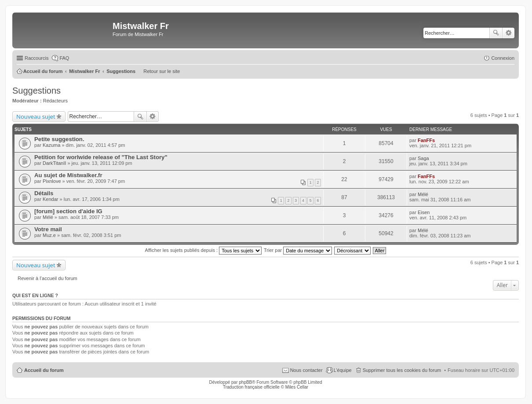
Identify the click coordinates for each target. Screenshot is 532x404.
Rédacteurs (55, 101)
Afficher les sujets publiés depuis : (204, 250)
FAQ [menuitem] (64, 58)
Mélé (423, 194)
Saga (423, 158)
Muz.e (49, 235)
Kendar (50, 199)
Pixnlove (52, 181)
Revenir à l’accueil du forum (47, 278)
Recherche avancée (508, 33)
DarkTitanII (54, 163)
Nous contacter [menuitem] (306, 370)
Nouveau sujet (36, 116)
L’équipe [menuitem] (343, 370)
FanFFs (426, 140)
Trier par (298, 250)
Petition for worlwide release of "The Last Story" (101, 157)
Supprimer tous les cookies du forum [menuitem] (402, 370)
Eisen (424, 212)
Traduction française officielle (251, 387)
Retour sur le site (162, 71)
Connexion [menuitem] (503, 58)
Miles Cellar (297, 387)
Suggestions (36, 91)
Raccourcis (36, 58)
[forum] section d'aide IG (68, 211)
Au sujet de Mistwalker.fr (68, 175)
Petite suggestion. (59, 139)
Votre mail (48, 229)
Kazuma (51, 145)
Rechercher (496, 33)
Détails (44, 193)
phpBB (245, 382)
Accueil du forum (44, 370)
